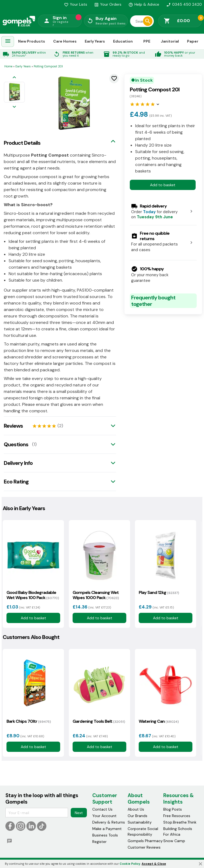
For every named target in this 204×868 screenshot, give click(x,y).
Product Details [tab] (22, 143)
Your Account (104, 816)
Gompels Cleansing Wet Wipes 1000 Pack (96, 595)
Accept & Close (154, 864)
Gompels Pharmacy (145, 841)
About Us (136, 809)
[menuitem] (8, 42)
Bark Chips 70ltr (29, 721)
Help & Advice (144, 4)
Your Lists (76, 4)
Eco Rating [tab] (16, 482)
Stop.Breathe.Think (180, 822)
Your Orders (108, 4)
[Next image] (14, 107)
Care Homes (65, 41)
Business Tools (105, 835)
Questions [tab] (16, 444)
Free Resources (177, 816)
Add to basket (163, 185)
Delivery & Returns (109, 822)
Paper (193, 41)
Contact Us (102, 809)
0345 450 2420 (184, 4)
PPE (147, 41)
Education (123, 41)
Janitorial (170, 41)
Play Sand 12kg (159, 592)
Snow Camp (174, 841)
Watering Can (159, 721)
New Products (32, 41)
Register (99, 842)
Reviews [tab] (13, 426)
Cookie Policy (130, 864)
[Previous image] (14, 78)
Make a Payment (107, 829)
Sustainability (140, 822)
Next (79, 812)
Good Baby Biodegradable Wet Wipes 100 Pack (33, 595)
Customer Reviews (144, 847)
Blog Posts (173, 809)
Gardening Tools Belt (99, 721)
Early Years (95, 41)
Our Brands (137, 816)
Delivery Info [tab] (18, 463)
